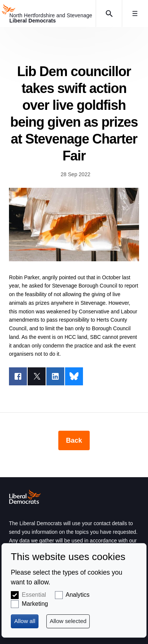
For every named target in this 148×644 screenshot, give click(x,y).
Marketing (35, 604)
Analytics (78, 595)
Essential (34, 595)
